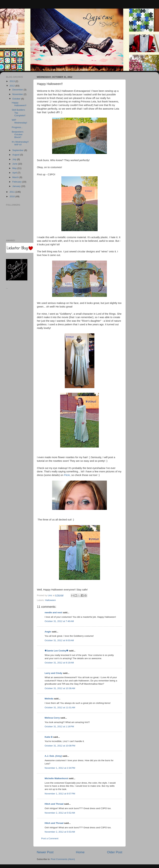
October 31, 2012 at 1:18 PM (59, 727)
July (15, 159)
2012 (12, 86)
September (18, 150)
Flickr (67, 475)
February (17, 182)
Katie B (49, 737)
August (16, 155)
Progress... (17, 127)
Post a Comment (50, 838)
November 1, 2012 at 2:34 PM (60, 768)
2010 (12, 196)
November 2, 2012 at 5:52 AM (60, 813)
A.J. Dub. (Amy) (53, 756)
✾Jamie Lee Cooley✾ (56, 651)
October (17, 99)
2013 (12, 81)
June (15, 164)
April (15, 173)
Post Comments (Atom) (63, 859)
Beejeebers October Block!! (18, 134)
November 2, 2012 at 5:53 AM (60, 832)
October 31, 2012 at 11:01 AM (60, 707)
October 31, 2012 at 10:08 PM (60, 746)
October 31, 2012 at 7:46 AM (59, 621)
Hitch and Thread (54, 804)
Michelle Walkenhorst (56, 778)
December (18, 90)
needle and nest (53, 612)
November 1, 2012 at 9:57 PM (60, 794)
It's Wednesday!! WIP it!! (20, 143)
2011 (12, 192)
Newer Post (45, 852)
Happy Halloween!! (19, 104)
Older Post (115, 852)
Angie (48, 632)
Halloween (50, 600)
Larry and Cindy (53, 673)
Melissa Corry (52, 718)
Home (80, 852)
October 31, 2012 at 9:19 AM (59, 663)
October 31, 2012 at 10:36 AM (60, 688)
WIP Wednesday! (19, 121)
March (16, 177)
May (15, 168)
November (18, 94)
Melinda (49, 699)
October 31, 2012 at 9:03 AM (59, 640)
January (17, 186)
